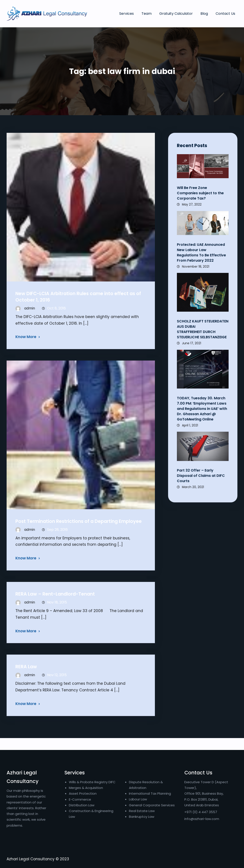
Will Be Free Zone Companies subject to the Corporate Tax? (200, 193)
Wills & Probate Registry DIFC (92, 782)
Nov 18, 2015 (57, 602)
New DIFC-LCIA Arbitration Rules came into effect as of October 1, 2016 (78, 297)
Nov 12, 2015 (57, 675)
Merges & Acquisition (86, 788)
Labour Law (138, 799)
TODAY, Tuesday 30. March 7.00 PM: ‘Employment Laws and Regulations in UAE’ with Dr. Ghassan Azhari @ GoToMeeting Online (202, 409)
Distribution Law (82, 805)
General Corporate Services (152, 805)
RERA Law (26, 667)
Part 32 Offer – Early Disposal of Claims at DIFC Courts (201, 476)
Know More (26, 337)
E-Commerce (80, 799)
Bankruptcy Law (142, 817)
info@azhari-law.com (202, 819)
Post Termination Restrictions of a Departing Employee (79, 521)
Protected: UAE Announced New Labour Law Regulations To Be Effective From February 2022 (201, 253)
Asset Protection (83, 793)
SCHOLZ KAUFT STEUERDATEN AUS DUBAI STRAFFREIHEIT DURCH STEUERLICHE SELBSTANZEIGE (203, 329)
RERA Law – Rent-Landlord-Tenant (55, 594)
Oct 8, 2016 (56, 308)
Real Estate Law (142, 811)
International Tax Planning (150, 793)
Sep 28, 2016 (57, 530)
